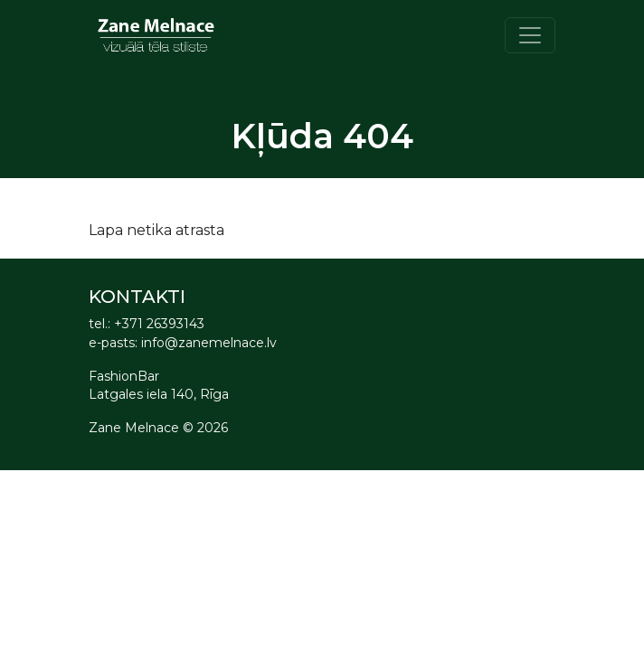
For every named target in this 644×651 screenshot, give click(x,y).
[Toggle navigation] (530, 35)
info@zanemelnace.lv (209, 343)
